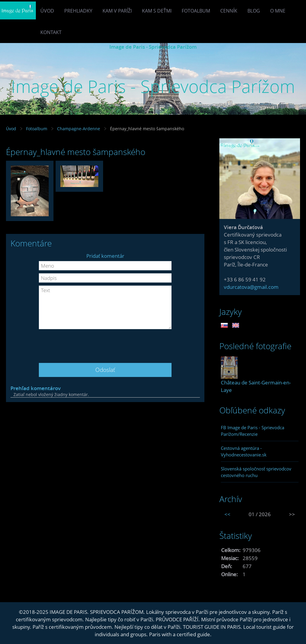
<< (227, 514)
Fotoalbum (196, 11)
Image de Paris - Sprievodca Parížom (153, 47)
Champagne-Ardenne (79, 129)
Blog (254, 11)
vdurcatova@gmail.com (251, 287)
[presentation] (105, 344)
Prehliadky (78, 11)
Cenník (229, 11)
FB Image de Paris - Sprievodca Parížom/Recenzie (253, 431)
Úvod (47, 11)
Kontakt (51, 32)
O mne (278, 11)
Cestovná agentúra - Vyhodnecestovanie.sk (244, 451)
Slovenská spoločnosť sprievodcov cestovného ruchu (256, 472)
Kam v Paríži (117, 11)
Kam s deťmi (157, 11)
